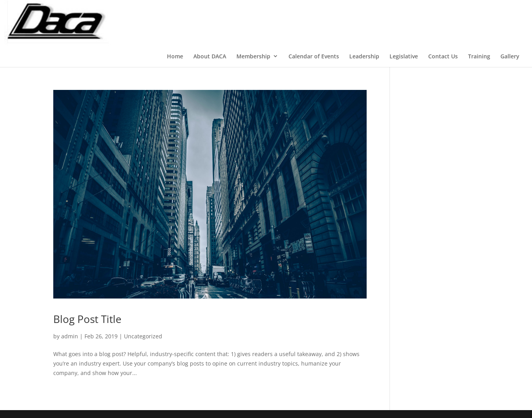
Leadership (364, 56)
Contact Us (443, 56)
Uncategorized (143, 336)
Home (175, 56)
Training (479, 56)
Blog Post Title (87, 319)
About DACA (210, 56)
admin (70, 336)
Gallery (510, 56)
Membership (253, 56)
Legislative (404, 56)
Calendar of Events (314, 56)
